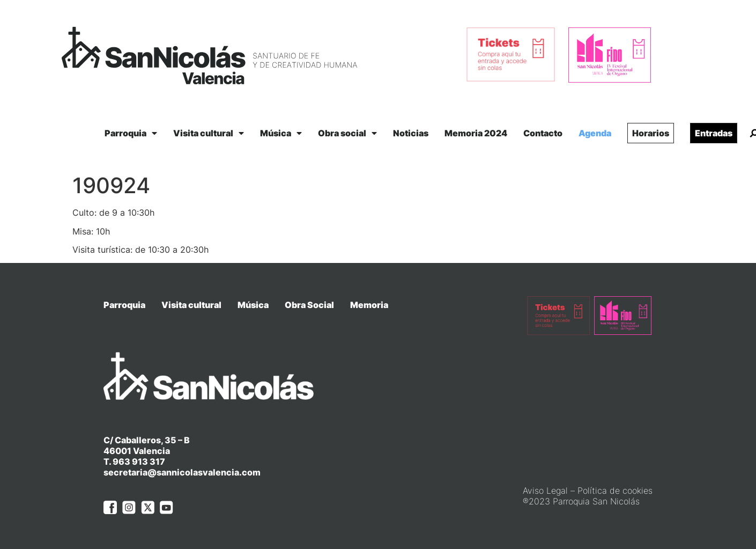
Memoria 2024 (476, 133)
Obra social (347, 133)
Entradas (714, 133)
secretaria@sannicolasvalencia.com (182, 472)
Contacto (543, 133)
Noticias (411, 133)
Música (281, 133)
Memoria (369, 305)
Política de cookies (615, 491)
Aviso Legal (545, 491)
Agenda (595, 133)
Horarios (651, 133)
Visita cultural (209, 133)
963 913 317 (139, 462)
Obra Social (309, 305)
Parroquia (131, 133)
